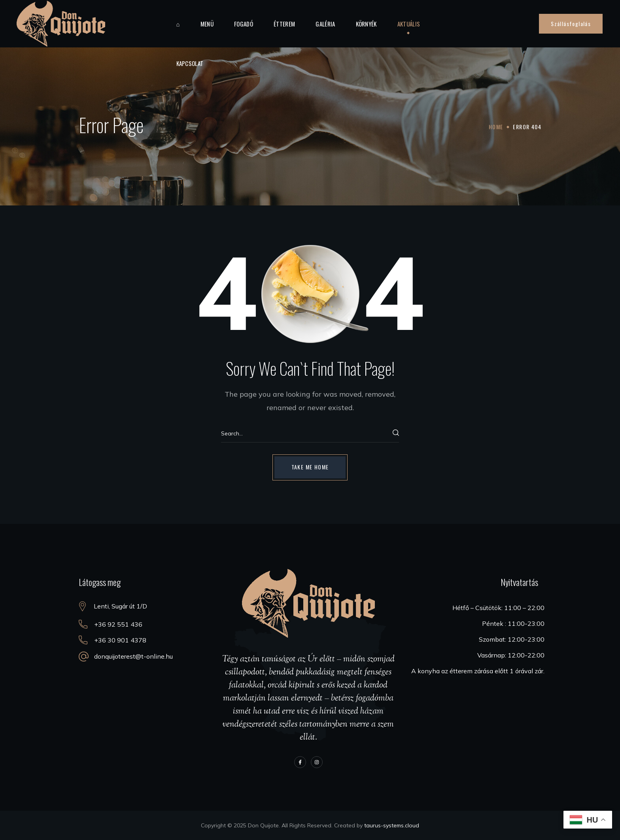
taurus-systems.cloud (392, 825)
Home (496, 127)
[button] (571, 24)
